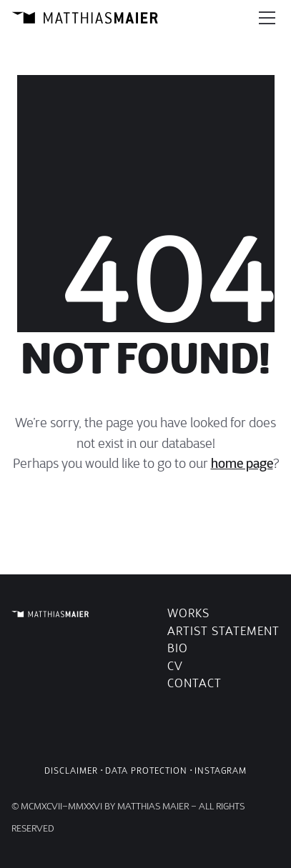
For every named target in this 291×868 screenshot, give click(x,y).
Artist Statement (223, 631)
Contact (194, 683)
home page (242, 464)
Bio (178, 648)
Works (188, 613)
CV (175, 666)
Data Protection (146, 770)
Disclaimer (71, 770)
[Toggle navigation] (267, 18)
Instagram (221, 770)
